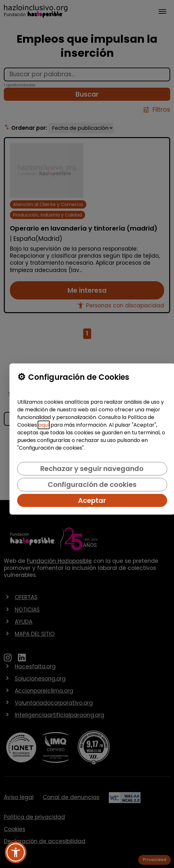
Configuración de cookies (92, 485)
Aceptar (92, 500)
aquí (44, 425)
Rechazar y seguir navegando (92, 469)
